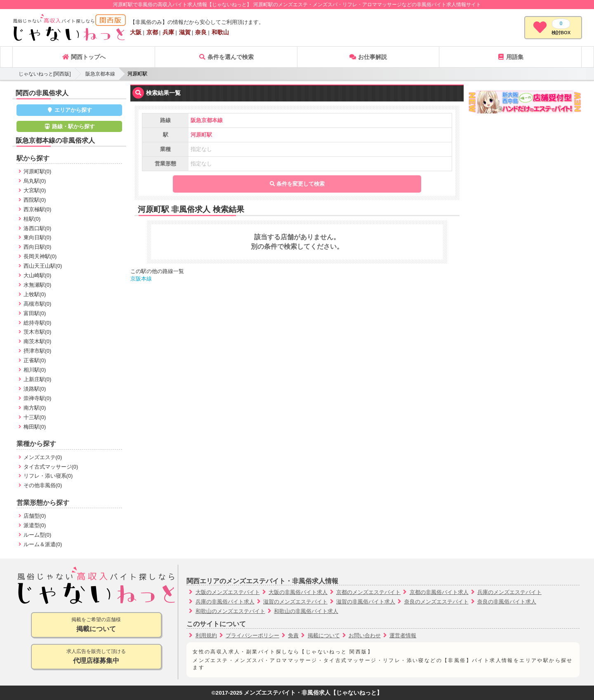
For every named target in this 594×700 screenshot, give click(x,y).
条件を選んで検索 (226, 57)
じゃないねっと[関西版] (45, 74)
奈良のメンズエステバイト (436, 602)
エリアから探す (70, 110)
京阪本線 (141, 279)
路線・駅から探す (69, 126)
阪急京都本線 (100, 74)
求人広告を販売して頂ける (96, 657)
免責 (293, 635)
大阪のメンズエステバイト (228, 592)
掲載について (324, 635)
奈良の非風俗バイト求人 (507, 602)
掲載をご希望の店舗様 (96, 625)
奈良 (201, 32)
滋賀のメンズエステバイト (295, 602)
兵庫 (168, 32)
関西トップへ (84, 57)
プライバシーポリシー (252, 635)
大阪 (136, 32)
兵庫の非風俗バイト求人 (225, 602)
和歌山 (220, 32)
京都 (152, 32)
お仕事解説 (368, 57)
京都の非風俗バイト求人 (439, 592)
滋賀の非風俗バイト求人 (366, 602)
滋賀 (185, 32)
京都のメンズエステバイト (368, 592)
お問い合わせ (365, 635)
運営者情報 (403, 635)
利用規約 (206, 635)
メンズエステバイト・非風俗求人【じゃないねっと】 (313, 693)
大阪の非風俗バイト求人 (298, 592)
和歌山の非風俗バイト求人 (306, 611)
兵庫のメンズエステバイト (509, 592)
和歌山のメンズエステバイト (230, 611)
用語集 (510, 57)
